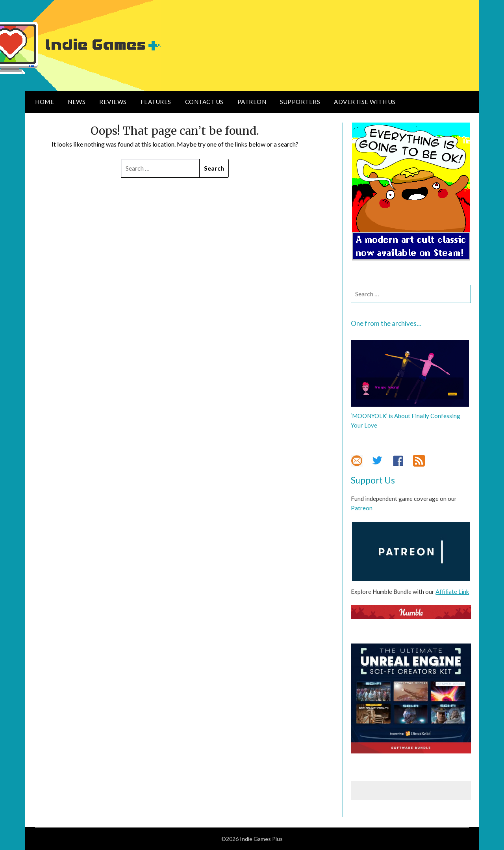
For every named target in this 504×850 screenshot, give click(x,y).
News (77, 102)
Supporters (300, 102)
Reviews (113, 102)
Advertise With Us (365, 102)
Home (44, 102)
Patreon (252, 102)
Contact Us (204, 102)
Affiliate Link (452, 591)
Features (156, 102)
